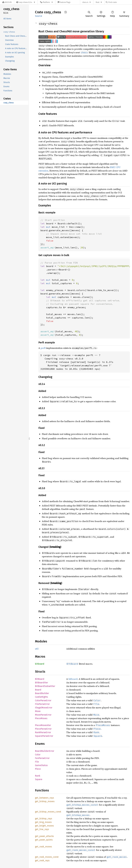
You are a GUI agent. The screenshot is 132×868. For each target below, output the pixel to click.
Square (39, 779)
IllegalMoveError (44, 708)
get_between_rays (44, 798)
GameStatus (41, 765)
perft (43, 348)
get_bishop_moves (45, 801)
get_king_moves (43, 822)
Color (38, 755)
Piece (38, 769)
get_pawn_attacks (44, 836)
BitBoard (40, 679)
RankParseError (43, 732)
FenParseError (42, 758)
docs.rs (85, 2)
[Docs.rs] (7, 2)
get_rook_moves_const (47, 857)
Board (38, 690)
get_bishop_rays (43, 819)
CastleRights (41, 697)
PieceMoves (41, 718)
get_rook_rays (42, 860)
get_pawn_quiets (44, 840)
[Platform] (46, 2)
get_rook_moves (43, 847)
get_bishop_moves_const (48, 812)
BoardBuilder (42, 693)
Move (38, 711)
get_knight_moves (44, 826)
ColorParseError (43, 700)
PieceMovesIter (43, 725)
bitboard (40, 664)
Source (39, 16)
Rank (38, 776)
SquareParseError (44, 736)
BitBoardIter (41, 683)
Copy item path (66, 12)
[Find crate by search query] (120, 2)
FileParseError (42, 704)
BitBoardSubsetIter (45, 686)
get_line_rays (42, 829)
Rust (98, 2)
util (37, 649)
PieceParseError (43, 729)
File (37, 762)
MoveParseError (43, 715)
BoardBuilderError (45, 751)
